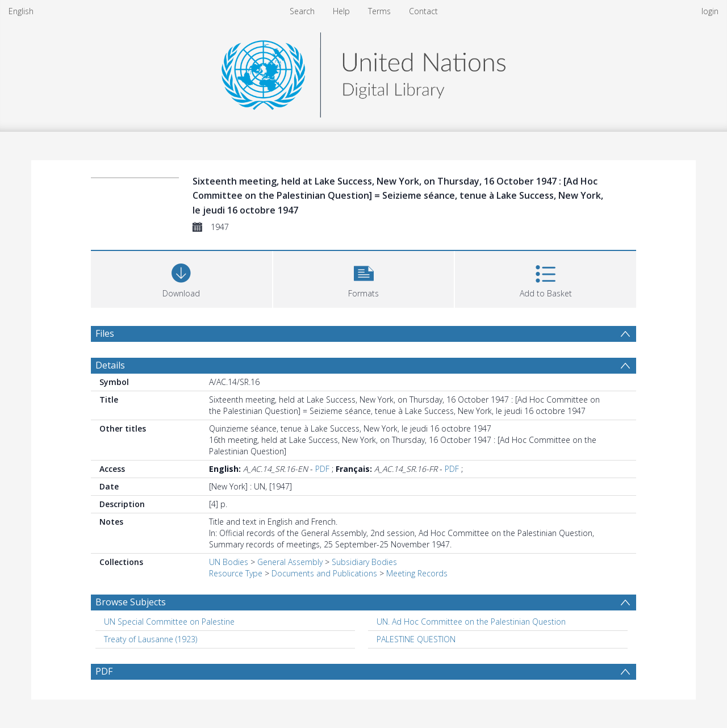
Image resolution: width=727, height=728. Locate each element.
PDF (322, 469)
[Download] (181, 278)
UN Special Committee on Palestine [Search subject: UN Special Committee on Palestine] (169, 622)
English (21, 11)
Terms (379, 11)
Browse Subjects (131, 602)
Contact (423, 11)
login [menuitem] (710, 11)
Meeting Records (417, 573)
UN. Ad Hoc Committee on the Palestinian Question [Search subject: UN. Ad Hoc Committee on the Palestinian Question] (471, 622)
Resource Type (236, 573)
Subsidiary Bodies (364, 562)
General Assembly (290, 562)
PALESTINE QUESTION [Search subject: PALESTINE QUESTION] (416, 639)
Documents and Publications (324, 573)
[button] (364, 278)
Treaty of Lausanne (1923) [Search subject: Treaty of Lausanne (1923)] (151, 639)
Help (341, 11)
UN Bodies (229, 562)
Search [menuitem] (302, 11)
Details (110, 365)
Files (105, 333)
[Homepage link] (363, 72)
